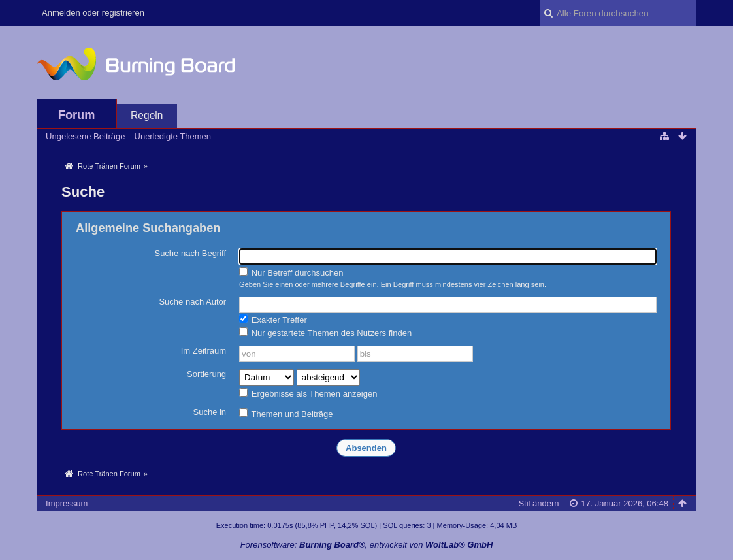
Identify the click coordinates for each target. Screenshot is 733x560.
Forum (77, 115)
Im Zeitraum (204, 351)
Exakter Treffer (273, 320)
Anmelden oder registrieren (93, 13)
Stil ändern (538, 503)
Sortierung (206, 374)
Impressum (67, 503)
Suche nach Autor (192, 302)
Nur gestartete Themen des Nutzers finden (325, 333)
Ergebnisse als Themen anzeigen (308, 393)
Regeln (147, 115)
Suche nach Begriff (190, 253)
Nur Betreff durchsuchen (291, 272)
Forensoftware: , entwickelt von (367, 545)
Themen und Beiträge (286, 414)
